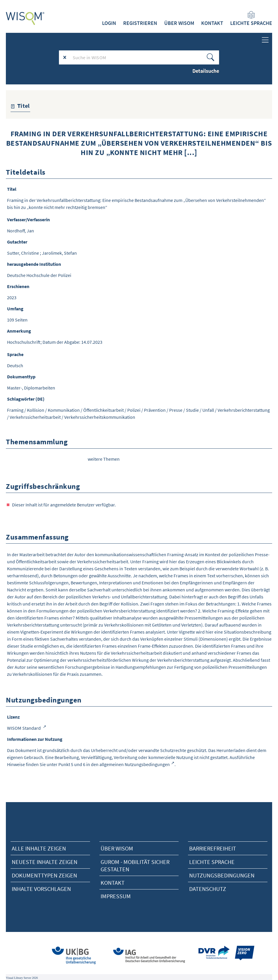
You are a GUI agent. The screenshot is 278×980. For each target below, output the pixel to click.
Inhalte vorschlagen (41, 889)
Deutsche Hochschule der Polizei (39, 275)
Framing (15, 410)
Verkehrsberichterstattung (244, 410)
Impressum (116, 896)
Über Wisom (117, 848)
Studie (192, 410)
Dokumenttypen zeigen (44, 875)
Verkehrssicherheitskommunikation (100, 417)
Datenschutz (208, 889)
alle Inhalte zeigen (39, 848)
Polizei (134, 410)
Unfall (208, 410)
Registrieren (140, 23)
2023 (12, 297)
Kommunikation (64, 410)
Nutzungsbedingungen (222, 875)
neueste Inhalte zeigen (45, 862)
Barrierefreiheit (213, 848)
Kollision (36, 410)
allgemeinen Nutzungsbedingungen (135, 764)
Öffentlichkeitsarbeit (104, 410)
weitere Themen (104, 459)
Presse (176, 410)
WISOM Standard (24, 728)
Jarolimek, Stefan (59, 253)
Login (109, 23)
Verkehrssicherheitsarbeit (35, 417)
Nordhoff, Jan (21, 231)
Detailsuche (206, 71)
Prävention (155, 410)
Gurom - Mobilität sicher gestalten (135, 865)
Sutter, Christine (23, 253)
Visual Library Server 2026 (22, 978)
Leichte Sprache (251, 19)
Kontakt (212, 23)
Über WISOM (179, 23)
